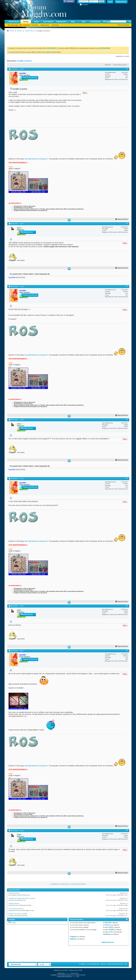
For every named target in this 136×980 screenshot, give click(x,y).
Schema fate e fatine (78, 884)
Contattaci (82, 964)
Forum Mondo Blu (93, 964)
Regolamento (61, 22)
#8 (127, 830)
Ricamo (20, 31)
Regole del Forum (108, 942)
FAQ (21, 25)
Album (36, 22)
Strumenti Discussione (119, 65)
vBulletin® (68, 973)
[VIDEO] (112, 930)
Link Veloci (55, 25)
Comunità (35, 25)
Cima (126, 964)
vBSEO (74, 977)
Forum (26, 22)
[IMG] (111, 927)
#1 (127, 69)
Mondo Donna (14, 22)
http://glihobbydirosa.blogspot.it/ (36, 159)
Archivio (103, 964)
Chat (84, 22)
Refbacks (73, 939)
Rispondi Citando (122, 219)
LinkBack (107, 65)
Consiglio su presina (24, 61)
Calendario (27, 25)
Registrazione (121, 2)
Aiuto (110, 2)
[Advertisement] (54, 38)
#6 (127, 606)
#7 (127, 651)
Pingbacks (74, 937)
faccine (107, 925)
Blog (73, 22)
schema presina (14, 903)
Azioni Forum (45, 25)
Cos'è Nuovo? (48, 22)
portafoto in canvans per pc (60, 884)
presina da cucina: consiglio (18, 914)
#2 (127, 223)
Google (13, 923)
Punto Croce (29, 31)
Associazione (95, 22)
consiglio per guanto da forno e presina (22, 898)
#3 (127, 286)
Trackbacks (107, 934)
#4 (127, 419)
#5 (127, 478)
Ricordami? (84, 5)
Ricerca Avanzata (123, 25)
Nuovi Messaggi (13, 25)
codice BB (108, 923)
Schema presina (14, 893)
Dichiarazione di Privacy (115, 964)
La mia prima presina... (16, 909)
